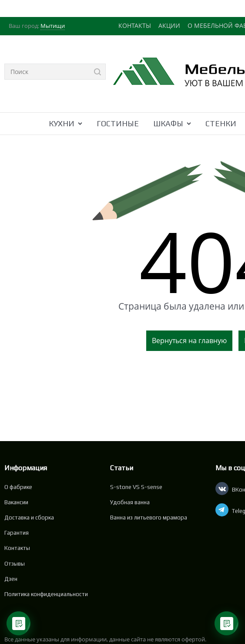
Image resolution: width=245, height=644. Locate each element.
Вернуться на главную (189, 341)
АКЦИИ (169, 25)
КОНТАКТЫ (135, 25)
